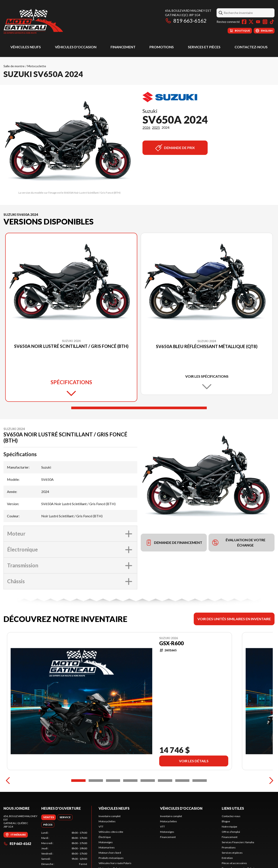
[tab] (49, 817)
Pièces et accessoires (234, 863)
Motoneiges (106, 842)
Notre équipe (229, 827)
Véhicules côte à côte (111, 832)
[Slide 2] (96, 781)
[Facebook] (244, 22)
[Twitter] (251, 22)
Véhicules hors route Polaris (115, 863)
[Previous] (8, 781)
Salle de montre (14, 66)
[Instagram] (265, 22)
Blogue (226, 821)
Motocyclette (37, 66)
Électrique (105, 837)
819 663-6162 (186, 21)
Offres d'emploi (231, 832)
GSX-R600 (171, 643)
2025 (156, 127)
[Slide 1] (139, 408)
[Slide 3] (113, 781)
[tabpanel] (64, 848)
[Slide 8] (200, 781)
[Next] (270, 781)
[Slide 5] (148, 781)
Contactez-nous (251, 47)
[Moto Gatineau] (33, 21)
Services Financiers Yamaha (238, 842)
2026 (146, 127)
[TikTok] (272, 22)
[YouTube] (258, 22)
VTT (101, 827)
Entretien (227, 858)
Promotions (162, 47)
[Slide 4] (130, 781)
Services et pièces (204, 47)
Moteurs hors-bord (110, 853)
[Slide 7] (182, 781)
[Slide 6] (165, 781)
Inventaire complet (110, 816)
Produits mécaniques (111, 858)
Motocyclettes (107, 821)
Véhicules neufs (26, 47)
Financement (123, 47)
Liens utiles (233, 808)
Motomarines (107, 847)
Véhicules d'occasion (76, 47)
